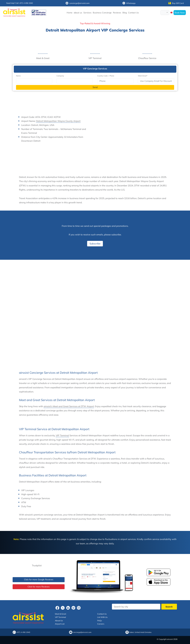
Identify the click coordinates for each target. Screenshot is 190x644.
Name (18, 76)
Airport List (60, 624)
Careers (101, 624)
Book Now (180, 13)
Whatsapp (129, 3)
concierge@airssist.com (78, 3)
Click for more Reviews (39, 587)
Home (70, 13)
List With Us (102, 617)
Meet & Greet (60, 614)
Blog (125, 13)
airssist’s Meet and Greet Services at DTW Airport (69, 406)
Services (87, 13)
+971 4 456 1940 (23, 632)
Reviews (117, 13)
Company (60, 76)
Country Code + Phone (106, 76)
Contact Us (133, 13)
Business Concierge (102, 13)
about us (78, 13)
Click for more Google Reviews (39, 580)
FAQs (100, 621)
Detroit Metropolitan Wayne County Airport (58, 121)
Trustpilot (37, 565)
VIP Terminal (62, 435)
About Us (59, 621)
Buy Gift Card (176, 3)
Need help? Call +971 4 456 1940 (20, 3)
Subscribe (95, 244)
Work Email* (143, 76)
